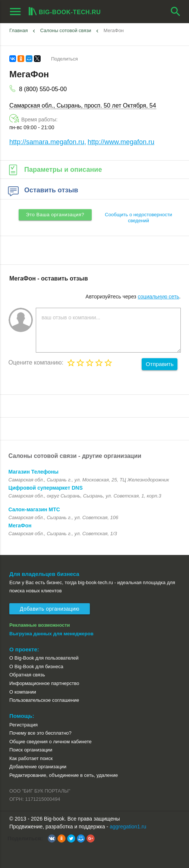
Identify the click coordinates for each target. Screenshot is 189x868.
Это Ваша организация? (55, 215)
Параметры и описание (54, 170)
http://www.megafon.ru (121, 142)
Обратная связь (27, 675)
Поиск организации (31, 750)
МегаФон (114, 30)
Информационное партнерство (44, 683)
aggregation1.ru (128, 827)
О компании (23, 692)
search (176, 12)
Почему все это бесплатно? (40, 733)
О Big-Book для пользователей (44, 658)
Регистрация (23, 725)
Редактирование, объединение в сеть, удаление (64, 775)
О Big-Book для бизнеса (36, 666)
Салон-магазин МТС (34, 509)
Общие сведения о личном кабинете (51, 742)
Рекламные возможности (40, 625)
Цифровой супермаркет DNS (46, 488)
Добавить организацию (50, 609)
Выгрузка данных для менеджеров (51, 634)
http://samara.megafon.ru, (48, 142)
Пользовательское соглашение (44, 700)
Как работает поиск (31, 758)
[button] (52, 838)
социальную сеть (158, 297)
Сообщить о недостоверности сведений (138, 218)
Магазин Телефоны (34, 472)
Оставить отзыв (43, 190)
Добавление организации (38, 767)
